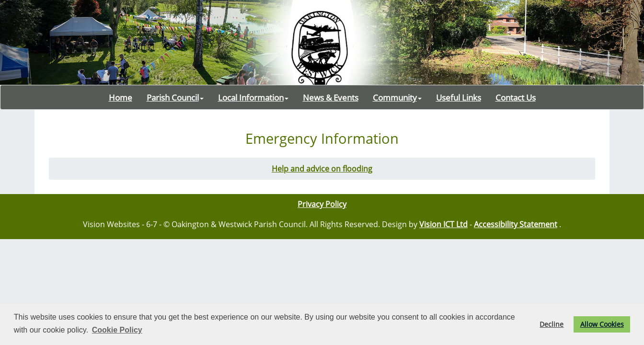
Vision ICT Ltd (443, 224)
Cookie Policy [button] (117, 330)
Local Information (253, 97)
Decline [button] (552, 324)
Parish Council (175, 97)
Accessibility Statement (516, 224)
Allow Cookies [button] (602, 324)
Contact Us (516, 97)
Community (397, 97)
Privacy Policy (322, 204)
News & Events (331, 97)
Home (121, 97)
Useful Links (459, 97)
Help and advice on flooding (322, 169)
